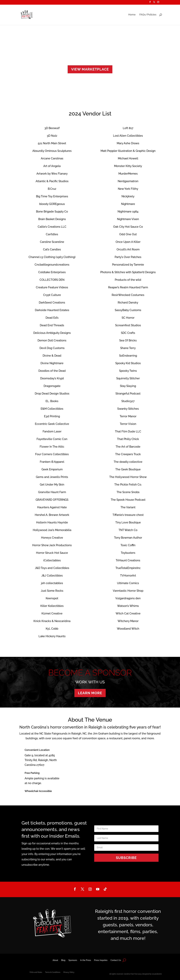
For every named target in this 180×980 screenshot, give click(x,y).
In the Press (86, 960)
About (55, 960)
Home (132, 15)
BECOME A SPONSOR (90, 673)
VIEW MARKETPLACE (90, 69)
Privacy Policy (69, 972)
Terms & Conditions (53, 972)
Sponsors (73, 960)
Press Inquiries (101, 960)
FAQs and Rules (36, 972)
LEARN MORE (90, 693)
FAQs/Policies (148, 15)
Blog (63, 960)
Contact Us (116, 960)
